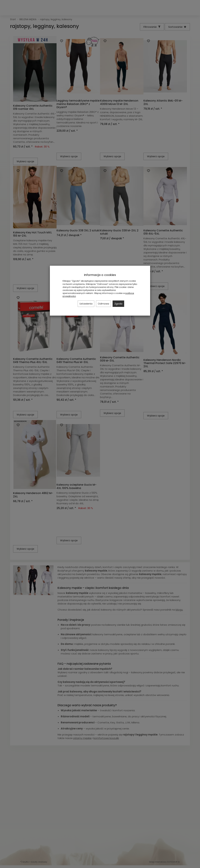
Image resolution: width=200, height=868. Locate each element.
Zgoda (118, 304)
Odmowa (103, 304)
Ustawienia (86, 304)
